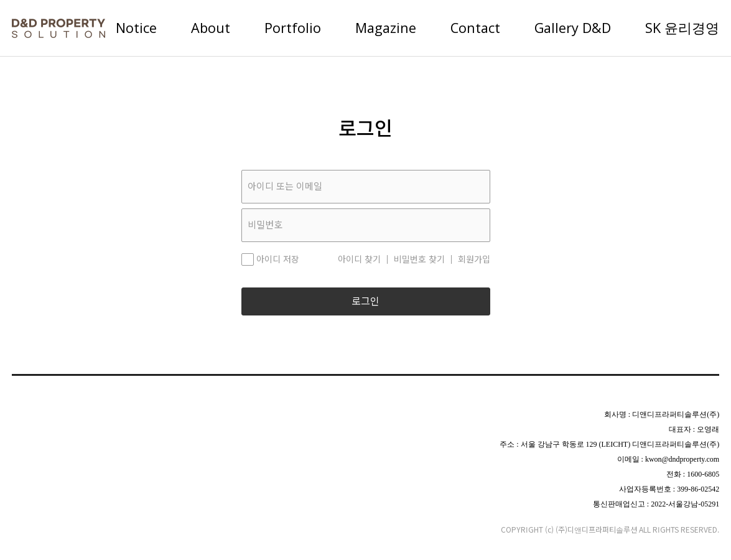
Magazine (386, 28)
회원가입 (474, 259)
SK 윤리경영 (682, 28)
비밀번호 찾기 (419, 259)
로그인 (366, 301)
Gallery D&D (573, 28)
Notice (136, 28)
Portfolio (293, 28)
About (211, 28)
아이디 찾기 (359, 259)
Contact (475, 28)
